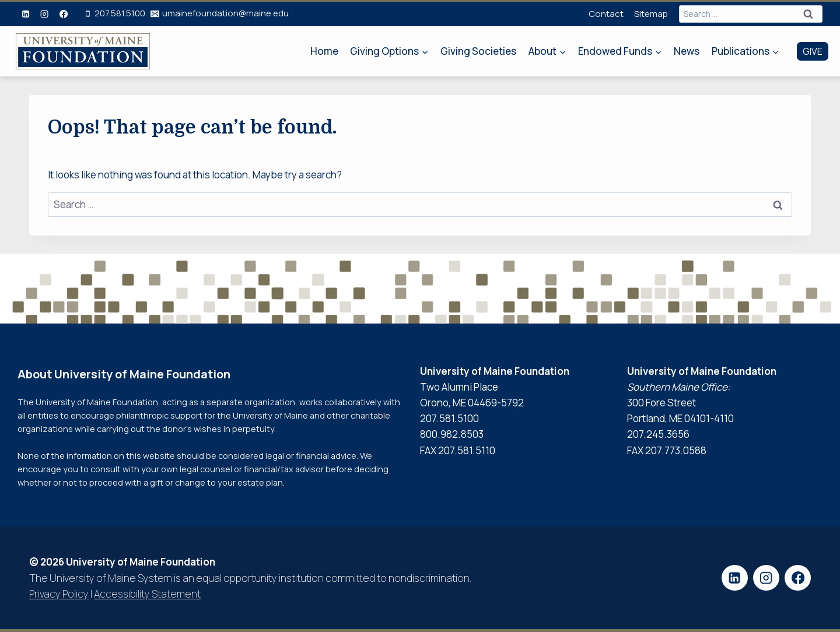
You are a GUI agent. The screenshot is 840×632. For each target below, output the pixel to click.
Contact (606, 14)
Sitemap (651, 14)
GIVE (813, 51)
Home (324, 51)
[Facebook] (64, 14)
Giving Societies (478, 51)
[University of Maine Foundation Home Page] (83, 52)
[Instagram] (44, 14)
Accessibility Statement (147, 594)
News (687, 51)
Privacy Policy (59, 594)
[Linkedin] (26, 14)
